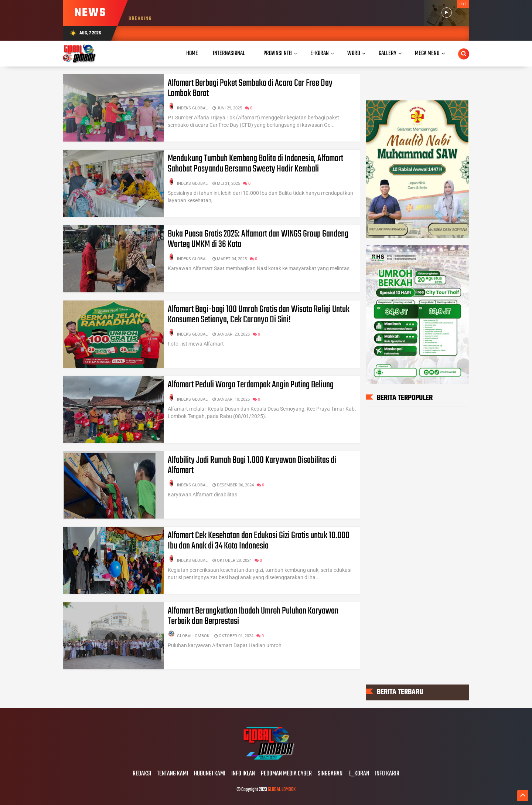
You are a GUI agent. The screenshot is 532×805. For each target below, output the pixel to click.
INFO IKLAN (243, 774)
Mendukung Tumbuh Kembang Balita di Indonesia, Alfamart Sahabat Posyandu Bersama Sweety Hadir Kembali (255, 164)
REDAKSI (142, 774)
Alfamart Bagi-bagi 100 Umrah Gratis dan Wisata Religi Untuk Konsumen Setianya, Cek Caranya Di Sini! (259, 315)
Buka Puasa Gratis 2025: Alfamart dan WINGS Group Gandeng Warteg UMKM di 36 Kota (258, 239)
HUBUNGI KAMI (210, 774)
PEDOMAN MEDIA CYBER (286, 774)
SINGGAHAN (330, 774)
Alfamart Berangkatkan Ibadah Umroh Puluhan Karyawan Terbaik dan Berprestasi (253, 616)
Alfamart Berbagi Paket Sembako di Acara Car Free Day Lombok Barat (250, 88)
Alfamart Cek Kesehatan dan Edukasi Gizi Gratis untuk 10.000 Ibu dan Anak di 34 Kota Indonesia (259, 541)
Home (192, 53)
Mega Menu (427, 53)
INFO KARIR (387, 774)
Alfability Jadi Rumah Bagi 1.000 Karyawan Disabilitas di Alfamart (252, 465)
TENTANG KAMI (173, 774)
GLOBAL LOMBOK (282, 790)
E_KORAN (359, 774)
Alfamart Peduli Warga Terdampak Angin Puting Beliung (251, 385)
